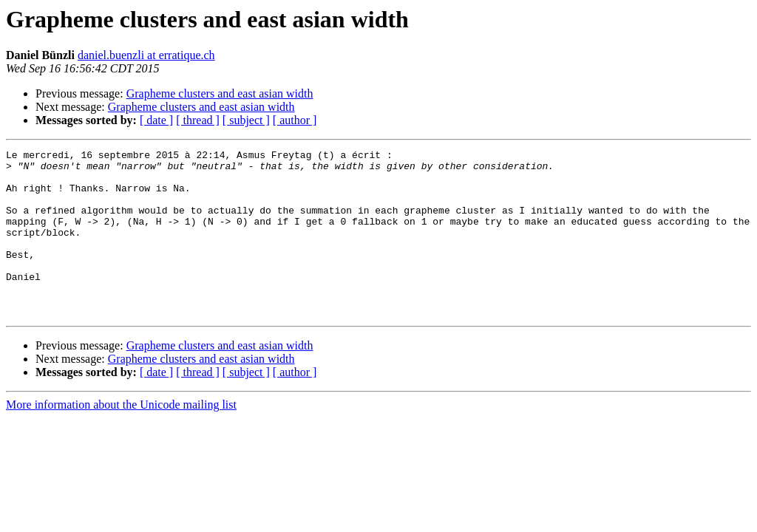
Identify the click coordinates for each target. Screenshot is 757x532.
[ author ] (295, 120)
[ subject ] (246, 120)
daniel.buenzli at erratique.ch (146, 55)
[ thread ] (198, 120)
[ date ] (156, 120)
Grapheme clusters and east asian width (220, 93)
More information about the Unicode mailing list (121, 438)
